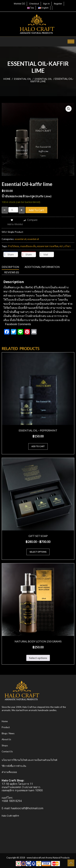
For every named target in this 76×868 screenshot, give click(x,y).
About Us (6, 739)
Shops (5, 745)
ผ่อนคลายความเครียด (48, 246)
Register (58, 4)
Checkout (34, 4)
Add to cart (36, 210)
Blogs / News (8, 733)
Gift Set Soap (38, 536)
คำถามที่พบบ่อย (9, 772)
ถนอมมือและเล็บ (28, 246)
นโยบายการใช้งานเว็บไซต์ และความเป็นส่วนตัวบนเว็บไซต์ (29, 760)
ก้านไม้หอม (14, 246)
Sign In (46, 4)
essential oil (23, 79)
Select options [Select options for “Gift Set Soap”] (38, 552)
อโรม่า (68, 246)
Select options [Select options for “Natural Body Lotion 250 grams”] (38, 658)
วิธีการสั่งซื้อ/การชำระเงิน (14, 766)
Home (7, 79)
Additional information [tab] (42, 267)
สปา (61, 246)
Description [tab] (10, 267)
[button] (69, 109)
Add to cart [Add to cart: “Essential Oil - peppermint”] (38, 446)
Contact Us (7, 751)
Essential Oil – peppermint (38, 430)
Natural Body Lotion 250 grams (38, 641)
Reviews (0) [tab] (12, 272)
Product (6, 727)
